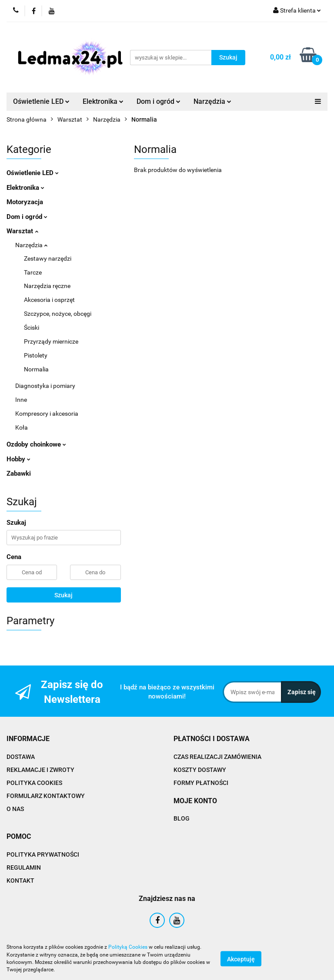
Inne (21, 400)
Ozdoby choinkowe (36, 444)
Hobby (18, 459)
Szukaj (63, 595)
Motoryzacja (25, 202)
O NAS (15, 809)
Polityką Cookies (128, 947)
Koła (22, 427)
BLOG (182, 818)
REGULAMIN (24, 867)
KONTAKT (20, 881)
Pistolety (36, 355)
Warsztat (22, 231)
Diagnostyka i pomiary (45, 386)
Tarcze (33, 272)
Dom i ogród (159, 101)
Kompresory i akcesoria (47, 414)
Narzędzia (212, 101)
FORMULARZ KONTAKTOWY (46, 796)
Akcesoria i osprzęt (49, 300)
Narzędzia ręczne (47, 286)
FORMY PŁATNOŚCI (201, 783)
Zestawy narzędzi (48, 258)
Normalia (36, 369)
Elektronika (103, 101)
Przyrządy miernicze (51, 341)
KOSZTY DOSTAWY (200, 770)
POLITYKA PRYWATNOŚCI (43, 854)
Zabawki (19, 473)
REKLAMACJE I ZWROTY (40, 770)
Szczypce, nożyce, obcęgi (58, 314)
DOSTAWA (21, 757)
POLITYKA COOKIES (34, 783)
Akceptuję (241, 959)
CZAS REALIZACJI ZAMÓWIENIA (217, 757)
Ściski (32, 328)
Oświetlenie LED (41, 101)
